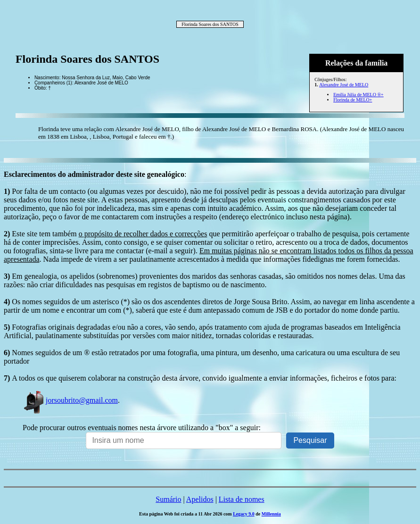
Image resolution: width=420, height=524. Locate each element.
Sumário (168, 499)
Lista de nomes (242, 499)
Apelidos (200, 499)
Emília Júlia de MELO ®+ (358, 95)
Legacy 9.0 (244, 514)
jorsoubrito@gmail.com (70, 400)
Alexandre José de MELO (344, 85)
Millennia (271, 514)
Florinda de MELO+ (353, 100)
